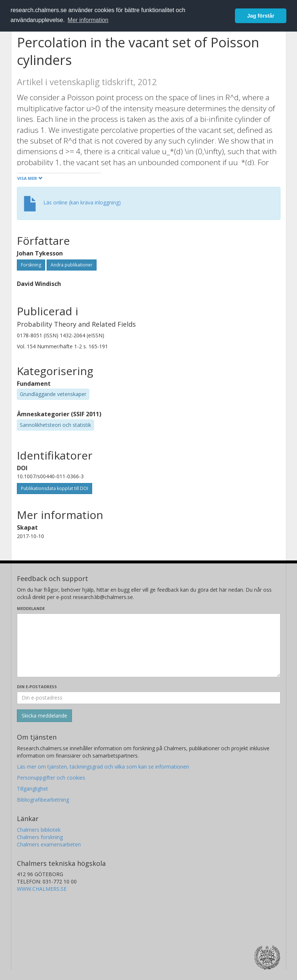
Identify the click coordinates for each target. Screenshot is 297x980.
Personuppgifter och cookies (51, 778)
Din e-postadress (37, 687)
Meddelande (31, 608)
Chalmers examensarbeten (49, 844)
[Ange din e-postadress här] (149, 698)
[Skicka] (44, 716)
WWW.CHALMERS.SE (42, 889)
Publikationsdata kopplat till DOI (55, 488)
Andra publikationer (72, 265)
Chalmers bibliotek (39, 830)
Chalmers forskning (40, 837)
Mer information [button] (88, 20)
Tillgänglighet (32, 789)
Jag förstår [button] (261, 16)
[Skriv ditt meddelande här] (149, 645)
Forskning (31, 265)
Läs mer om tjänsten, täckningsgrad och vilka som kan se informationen (103, 767)
